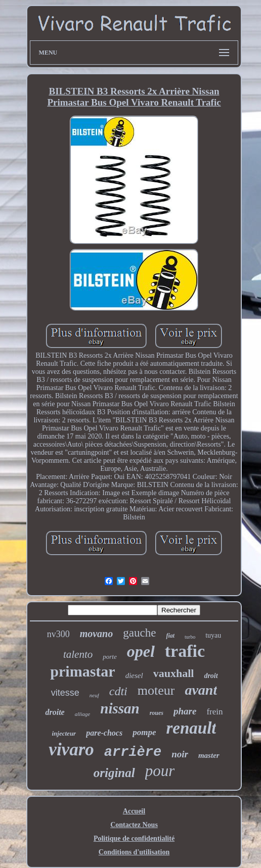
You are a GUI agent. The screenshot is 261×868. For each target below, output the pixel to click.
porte (110, 657)
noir (180, 754)
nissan (120, 708)
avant (201, 690)
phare (185, 711)
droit (211, 676)
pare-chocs (104, 733)
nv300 (58, 634)
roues (157, 713)
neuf (94, 695)
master (209, 755)
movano (97, 634)
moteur (156, 690)
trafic (185, 651)
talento (78, 654)
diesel (134, 676)
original (114, 773)
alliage (83, 714)
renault (191, 728)
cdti (118, 691)
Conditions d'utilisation (134, 852)
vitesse (65, 693)
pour (160, 771)
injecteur (64, 733)
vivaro (71, 750)
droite (55, 712)
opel (141, 651)
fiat (170, 636)
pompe (144, 732)
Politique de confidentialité (134, 838)
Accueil (134, 811)
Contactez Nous (134, 825)
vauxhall (174, 673)
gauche (139, 633)
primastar (82, 671)
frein (214, 712)
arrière (133, 752)
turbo (190, 637)
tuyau (213, 635)
